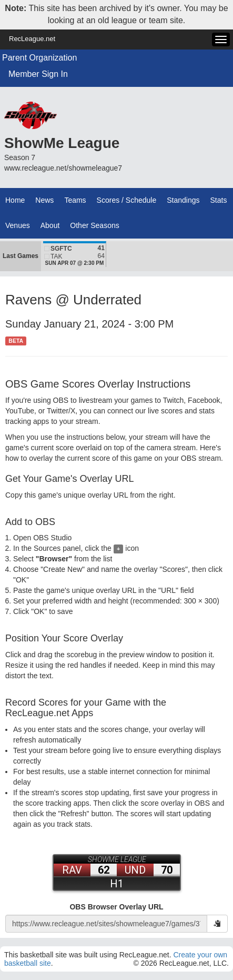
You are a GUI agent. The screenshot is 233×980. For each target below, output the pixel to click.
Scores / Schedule (127, 200)
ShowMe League (62, 143)
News (44, 200)
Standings (183, 200)
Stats (219, 200)
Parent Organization (39, 58)
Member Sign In (38, 74)
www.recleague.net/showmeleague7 (63, 168)
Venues (18, 225)
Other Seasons (94, 225)
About (50, 225)
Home (15, 200)
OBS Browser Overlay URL (116, 907)
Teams (75, 200)
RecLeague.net (32, 39)
